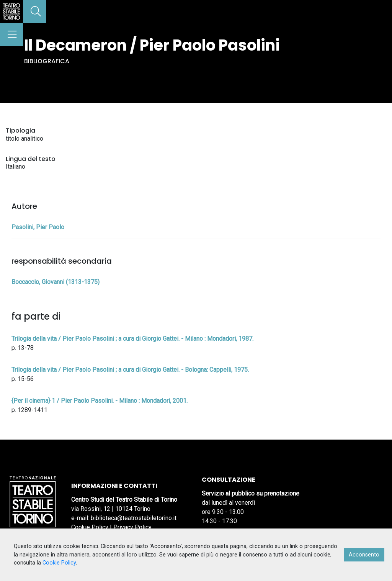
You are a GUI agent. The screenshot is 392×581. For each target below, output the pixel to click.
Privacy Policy (132, 527)
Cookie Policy (90, 527)
